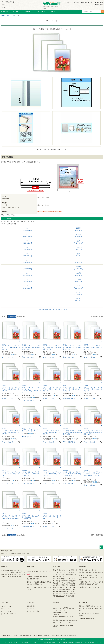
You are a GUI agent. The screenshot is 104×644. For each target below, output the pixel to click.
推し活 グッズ (14, 642)
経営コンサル (98, 642)
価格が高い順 (21, 316)
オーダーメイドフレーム (9, 614)
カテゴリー (5, 602)
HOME (2, 15)
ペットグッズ (40, 642)
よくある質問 (100, 4)
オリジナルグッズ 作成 (23, 642)
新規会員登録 (31, 606)
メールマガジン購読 (33, 611)
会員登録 (77, 3)
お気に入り (30, 12)
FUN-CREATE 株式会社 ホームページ (64, 635)
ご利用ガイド (100, 3)
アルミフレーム (10, 15)
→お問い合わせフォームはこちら (89, 587)
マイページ (42, 12)
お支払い (4, 567)
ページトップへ (101, 547)
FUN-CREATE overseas (86, 618)
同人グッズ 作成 (48, 642)
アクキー (35, 642)
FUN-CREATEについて (87, 3)
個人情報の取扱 (44, 635)
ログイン (70, 3)
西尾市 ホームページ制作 (82, 642)
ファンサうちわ (7, 642)
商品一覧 (5, 12)
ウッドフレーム (6, 609)
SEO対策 (73, 642)
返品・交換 (57, 567)
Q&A (15, 12)
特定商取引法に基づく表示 (28, 635)
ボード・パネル (6, 611)
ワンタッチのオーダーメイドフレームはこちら (52, 309)
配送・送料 (31, 567)
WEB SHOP (83, 602)
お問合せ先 (83, 567)
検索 (102, 12)
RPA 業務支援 (91, 642)
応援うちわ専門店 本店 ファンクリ (90, 606)
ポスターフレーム (56, 642)
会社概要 (56, 602)
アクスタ (30, 642)
